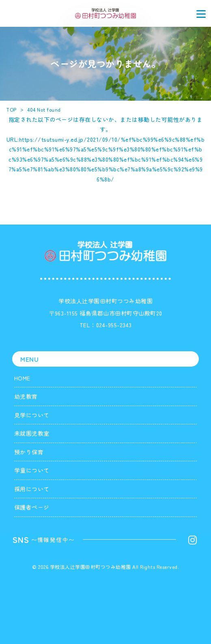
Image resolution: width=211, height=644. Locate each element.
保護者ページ (32, 507)
